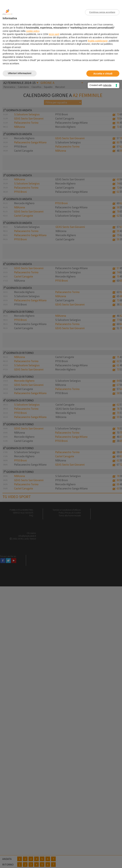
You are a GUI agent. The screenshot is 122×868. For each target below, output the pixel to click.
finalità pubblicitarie (98, 41)
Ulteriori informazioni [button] (20, 73)
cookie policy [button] (33, 31)
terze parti (54, 34)
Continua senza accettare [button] (102, 12)
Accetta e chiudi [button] (103, 74)
